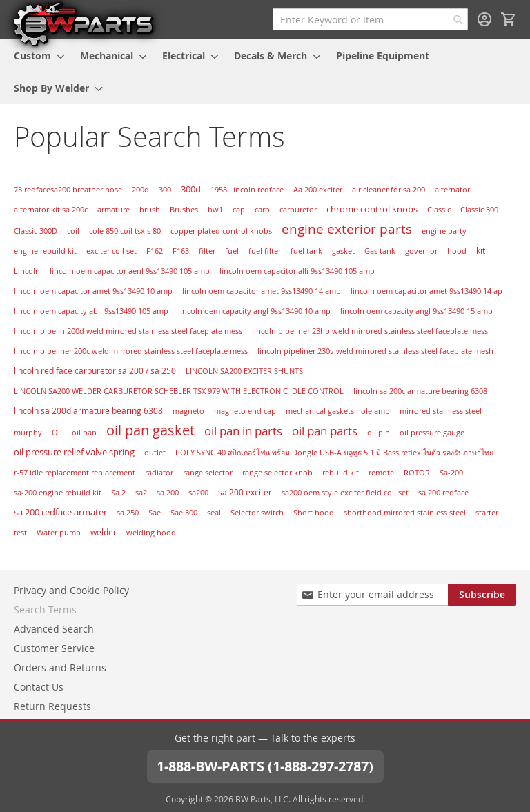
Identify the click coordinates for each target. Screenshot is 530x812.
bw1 (215, 210)
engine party (444, 231)
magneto (188, 411)
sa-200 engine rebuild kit (58, 493)
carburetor (298, 210)
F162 (155, 251)
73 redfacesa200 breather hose (68, 190)
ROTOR (417, 473)
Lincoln (27, 271)
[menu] (265, 72)
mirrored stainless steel (441, 411)
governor (421, 251)
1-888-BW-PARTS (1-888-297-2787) (265, 766)
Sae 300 (184, 513)
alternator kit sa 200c (51, 210)
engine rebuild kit (45, 251)
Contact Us (39, 687)
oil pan (84, 433)
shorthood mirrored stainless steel (405, 512)
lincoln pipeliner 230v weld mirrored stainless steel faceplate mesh (375, 351)
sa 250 (128, 513)
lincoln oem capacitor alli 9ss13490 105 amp (297, 271)
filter (207, 251)
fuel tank (306, 251)
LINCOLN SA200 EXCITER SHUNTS (244, 371)
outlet (155, 453)
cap (239, 210)
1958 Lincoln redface (247, 190)
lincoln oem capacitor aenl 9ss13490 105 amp (130, 271)
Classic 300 (479, 210)
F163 (181, 251)
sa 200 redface (443, 493)
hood (457, 251)
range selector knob (277, 472)
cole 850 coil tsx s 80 (125, 231)
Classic (439, 210)
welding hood (151, 533)
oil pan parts (325, 431)
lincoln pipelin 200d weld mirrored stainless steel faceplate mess (128, 331)
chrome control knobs (372, 209)
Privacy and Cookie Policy (71, 590)
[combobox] (370, 19)
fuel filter (265, 251)
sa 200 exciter (245, 492)
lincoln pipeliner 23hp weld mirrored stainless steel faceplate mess (370, 331)
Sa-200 (451, 473)
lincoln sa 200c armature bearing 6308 (420, 391)
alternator (452, 190)
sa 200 (168, 492)
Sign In (484, 19)
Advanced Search (54, 629)
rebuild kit (341, 473)
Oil (57, 433)
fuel (232, 251)
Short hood (314, 513)
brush (150, 210)
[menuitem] (35, 56)
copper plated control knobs (221, 231)
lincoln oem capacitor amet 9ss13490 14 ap (426, 291)
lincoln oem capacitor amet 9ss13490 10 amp (93, 291)
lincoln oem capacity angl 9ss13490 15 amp (416, 311)
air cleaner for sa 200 (389, 190)
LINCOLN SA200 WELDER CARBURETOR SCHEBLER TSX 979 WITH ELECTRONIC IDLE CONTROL (179, 391)
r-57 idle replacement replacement (75, 473)
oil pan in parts (243, 431)
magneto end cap (245, 411)
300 (165, 190)
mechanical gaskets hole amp (338, 411)
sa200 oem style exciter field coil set (345, 493)
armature (114, 210)
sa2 (141, 493)
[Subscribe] (482, 595)
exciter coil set (111, 251)
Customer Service (54, 648)
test (20, 533)
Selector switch (257, 513)
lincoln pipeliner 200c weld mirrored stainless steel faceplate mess (131, 351)
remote (381, 472)
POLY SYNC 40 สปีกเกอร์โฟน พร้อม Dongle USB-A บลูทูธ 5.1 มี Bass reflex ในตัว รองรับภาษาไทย (334, 453)
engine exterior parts (347, 229)
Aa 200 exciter (318, 190)
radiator (159, 473)
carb (262, 210)
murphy (28, 433)
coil (73, 231)
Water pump (59, 533)
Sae (155, 513)
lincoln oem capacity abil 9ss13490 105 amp (91, 311)
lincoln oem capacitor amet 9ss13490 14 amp (262, 291)
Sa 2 (118, 493)
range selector (208, 473)
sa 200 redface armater (60, 512)
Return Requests (52, 706)
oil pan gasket (150, 430)
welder (104, 532)
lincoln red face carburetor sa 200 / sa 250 (95, 371)
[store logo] (83, 23)
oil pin (379, 432)
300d (191, 189)
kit (481, 251)
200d (140, 190)
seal (214, 513)
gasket (343, 251)
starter (487, 513)
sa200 (198, 492)
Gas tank (380, 251)
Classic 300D (36, 231)
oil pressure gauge (432, 433)
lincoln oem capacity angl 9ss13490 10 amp (254, 311)
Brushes (184, 210)
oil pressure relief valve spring (74, 452)
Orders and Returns (60, 667)
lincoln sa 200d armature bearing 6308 (88, 411)
